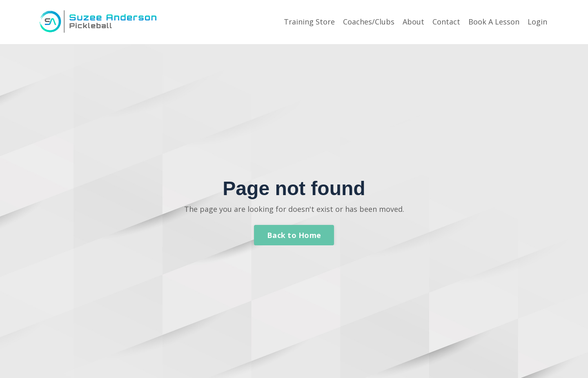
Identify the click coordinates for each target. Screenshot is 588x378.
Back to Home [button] (294, 235)
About (413, 22)
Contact (446, 22)
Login (537, 22)
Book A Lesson (494, 22)
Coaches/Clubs (369, 22)
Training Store (309, 22)
